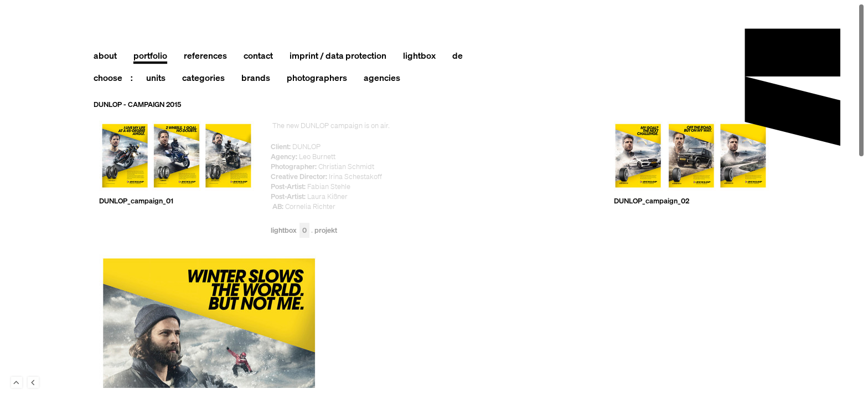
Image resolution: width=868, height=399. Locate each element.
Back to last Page (33, 382)
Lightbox (290, 231)
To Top (17, 382)
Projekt (326, 231)
